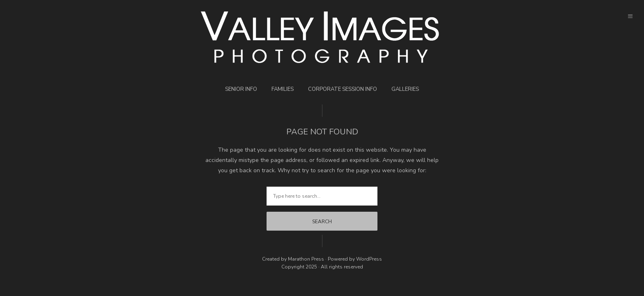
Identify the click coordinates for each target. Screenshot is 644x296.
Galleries (405, 89)
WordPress (369, 259)
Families (283, 89)
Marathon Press (306, 259)
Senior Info (241, 89)
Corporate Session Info (343, 89)
